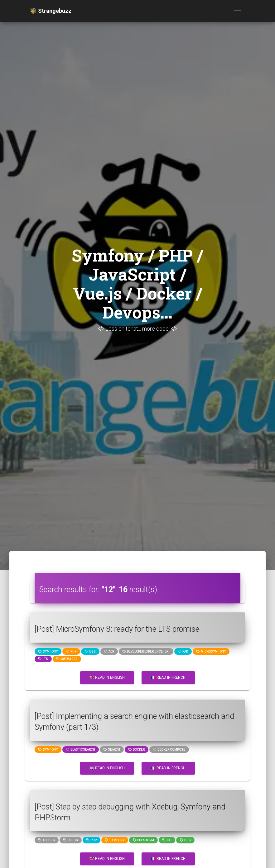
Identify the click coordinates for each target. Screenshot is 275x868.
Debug (71, 840)
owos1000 (67, 659)
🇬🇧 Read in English (107, 677)
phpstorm (143, 840)
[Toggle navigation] (238, 11)
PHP (71, 651)
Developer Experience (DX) (146, 651)
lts (43, 659)
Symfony (48, 651)
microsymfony (211, 651)
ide (167, 840)
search (112, 750)
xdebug (47, 840)
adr (109, 651)
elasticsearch (81, 750)
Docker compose (169, 750)
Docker (137, 750)
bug (185, 840)
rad (183, 651)
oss (90, 651)
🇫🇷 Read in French (168, 677)
